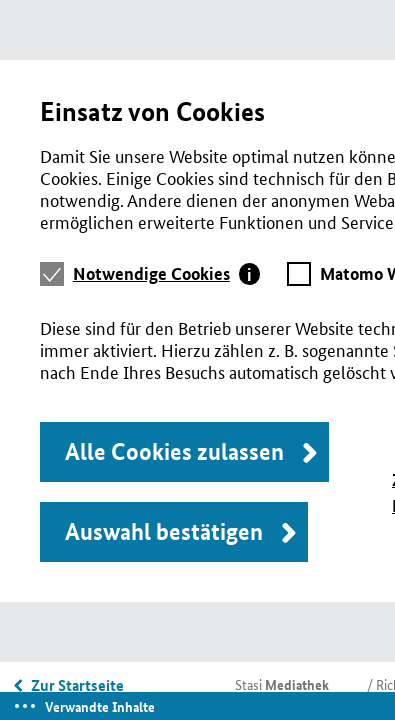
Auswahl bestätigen (164, 531)
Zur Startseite (77, 685)
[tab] (167, 274)
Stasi (282, 684)
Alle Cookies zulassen (174, 451)
